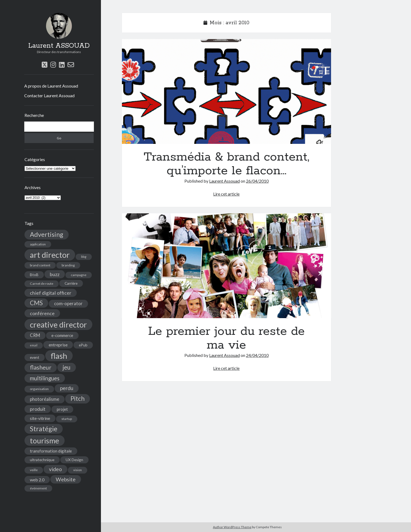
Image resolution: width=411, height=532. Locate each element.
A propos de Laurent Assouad (51, 86)
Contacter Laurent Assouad (49, 95)
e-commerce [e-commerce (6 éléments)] (62, 335)
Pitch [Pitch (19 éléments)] (78, 399)
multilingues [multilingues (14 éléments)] (45, 378)
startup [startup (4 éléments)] (67, 419)
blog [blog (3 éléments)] (84, 257)
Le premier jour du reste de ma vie (227, 266)
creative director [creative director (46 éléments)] (58, 324)
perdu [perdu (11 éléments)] (67, 388)
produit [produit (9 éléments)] (38, 409)
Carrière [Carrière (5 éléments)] (71, 283)
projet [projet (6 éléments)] (62, 409)
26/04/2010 (257, 181)
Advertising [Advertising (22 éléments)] (47, 234)
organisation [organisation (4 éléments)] (39, 389)
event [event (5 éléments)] (35, 357)
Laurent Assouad (224, 181)
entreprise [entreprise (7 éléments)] (58, 345)
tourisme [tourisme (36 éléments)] (45, 441)
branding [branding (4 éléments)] (68, 265)
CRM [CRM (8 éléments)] (35, 335)
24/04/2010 (257, 355)
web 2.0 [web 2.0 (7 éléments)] (37, 480)
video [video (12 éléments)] (55, 469)
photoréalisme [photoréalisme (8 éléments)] (45, 399)
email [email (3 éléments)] (34, 345)
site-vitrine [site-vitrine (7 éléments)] (40, 418)
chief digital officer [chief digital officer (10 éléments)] (51, 293)
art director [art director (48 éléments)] (50, 255)
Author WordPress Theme (232, 527)
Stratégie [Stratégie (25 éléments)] (44, 429)
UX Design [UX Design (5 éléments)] (74, 460)
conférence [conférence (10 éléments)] (42, 313)
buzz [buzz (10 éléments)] (55, 274)
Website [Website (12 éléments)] (66, 479)
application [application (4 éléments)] (38, 244)
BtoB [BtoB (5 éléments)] (34, 275)
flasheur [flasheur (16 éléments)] (41, 367)
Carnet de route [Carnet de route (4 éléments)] (42, 284)
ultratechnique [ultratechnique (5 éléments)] (42, 460)
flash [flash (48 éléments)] (59, 356)
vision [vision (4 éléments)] (78, 470)
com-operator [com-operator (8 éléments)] (68, 304)
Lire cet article (226, 194)
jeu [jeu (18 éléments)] (67, 367)
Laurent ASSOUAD (59, 46)
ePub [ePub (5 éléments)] (83, 345)
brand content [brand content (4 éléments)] (40, 265)
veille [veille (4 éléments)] (34, 470)
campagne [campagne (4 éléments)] (79, 275)
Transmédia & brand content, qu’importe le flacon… (227, 91)
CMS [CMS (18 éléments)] (36, 303)
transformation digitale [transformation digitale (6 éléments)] (51, 451)
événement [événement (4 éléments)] (38, 488)
